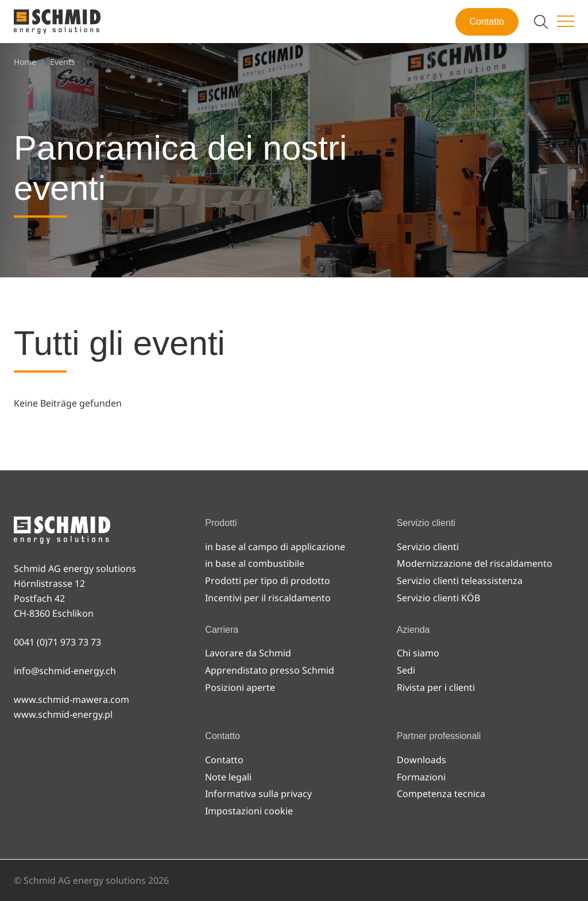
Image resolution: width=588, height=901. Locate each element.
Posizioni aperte (240, 687)
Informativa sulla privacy (258, 794)
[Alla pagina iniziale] (57, 22)
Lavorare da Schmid (248, 653)
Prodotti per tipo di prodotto (268, 581)
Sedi (406, 670)
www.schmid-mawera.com (71, 699)
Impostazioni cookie (249, 811)
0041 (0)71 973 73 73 (57, 642)
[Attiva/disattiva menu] (566, 22)
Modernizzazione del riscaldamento (475, 563)
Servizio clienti (428, 547)
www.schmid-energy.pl (63, 714)
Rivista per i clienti (436, 687)
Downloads (421, 760)
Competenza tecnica (441, 794)
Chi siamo (418, 653)
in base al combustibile (255, 563)
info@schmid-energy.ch (65, 671)
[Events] (63, 62)
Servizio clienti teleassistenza (460, 581)
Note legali (228, 777)
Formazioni (421, 777)
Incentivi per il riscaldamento (268, 598)
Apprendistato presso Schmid (270, 670)
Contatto (487, 22)
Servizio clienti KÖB (438, 598)
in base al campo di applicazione (275, 547)
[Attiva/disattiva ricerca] (541, 22)
